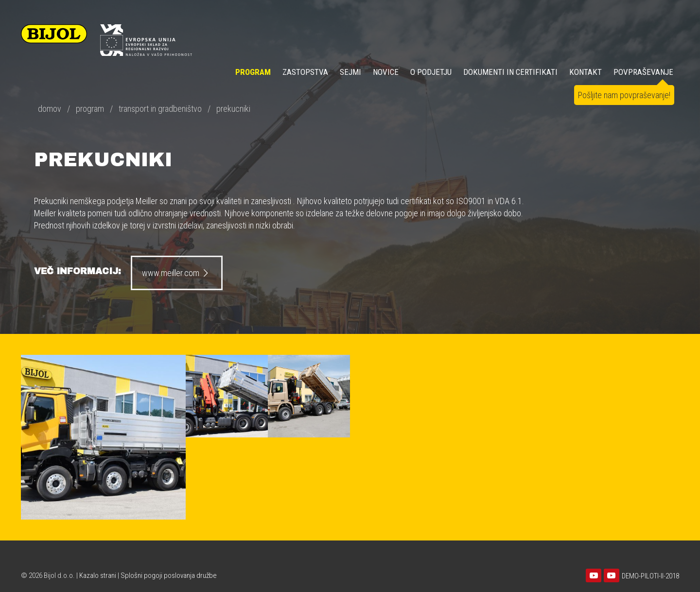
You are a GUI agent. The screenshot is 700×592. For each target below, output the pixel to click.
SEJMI (350, 72)
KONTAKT (586, 72)
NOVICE (386, 72)
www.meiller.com (177, 273)
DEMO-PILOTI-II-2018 (650, 576)
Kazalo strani (98, 575)
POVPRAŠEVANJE (643, 72)
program (90, 109)
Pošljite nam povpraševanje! (624, 95)
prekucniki (233, 109)
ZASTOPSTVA (305, 72)
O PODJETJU (431, 72)
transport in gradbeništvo (160, 109)
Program (253, 72)
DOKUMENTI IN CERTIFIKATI (510, 72)
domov (50, 109)
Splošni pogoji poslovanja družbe (169, 575)
